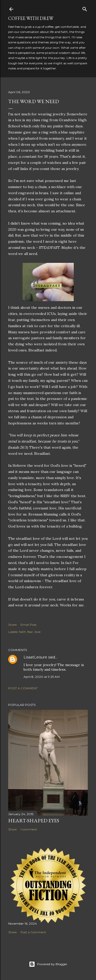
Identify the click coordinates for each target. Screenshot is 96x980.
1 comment (29, 829)
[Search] (85, 8)
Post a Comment (23, 688)
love (38, 632)
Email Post (29, 625)
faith (22, 632)
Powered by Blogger (48, 964)
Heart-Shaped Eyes (34, 820)
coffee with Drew (31, 18)
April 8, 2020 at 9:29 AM (42, 677)
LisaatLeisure (35, 657)
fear (30, 632)
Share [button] (12, 625)
